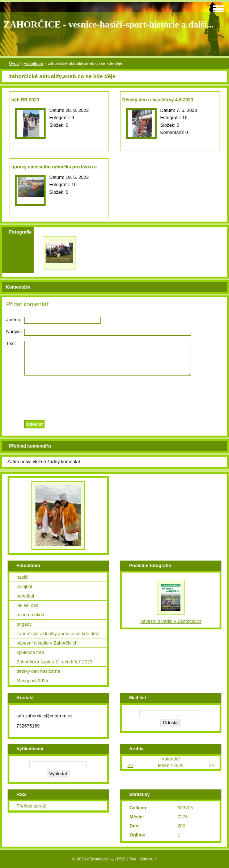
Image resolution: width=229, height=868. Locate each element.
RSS (121, 859)
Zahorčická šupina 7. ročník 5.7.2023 (55, 662)
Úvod (14, 63)
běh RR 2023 (25, 100)
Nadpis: (14, 332)
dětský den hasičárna (39, 671)
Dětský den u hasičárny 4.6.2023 (158, 100)
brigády (24, 624)
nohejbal (25, 596)
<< (130, 765)
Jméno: (14, 320)
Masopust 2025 (33, 681)
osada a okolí (30, 615)
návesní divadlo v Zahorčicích (47, 643)
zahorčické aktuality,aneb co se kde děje (58, 634)
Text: (11, 343)
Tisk (133, 859)
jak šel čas (27, 605)
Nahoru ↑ (148, 859)
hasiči (23, 577)
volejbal (24, 586)
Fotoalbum (33, 63)
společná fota (30, 652)
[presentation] (115, 396)
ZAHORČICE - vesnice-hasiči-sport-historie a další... (109, 24)
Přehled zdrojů (32, 806)
